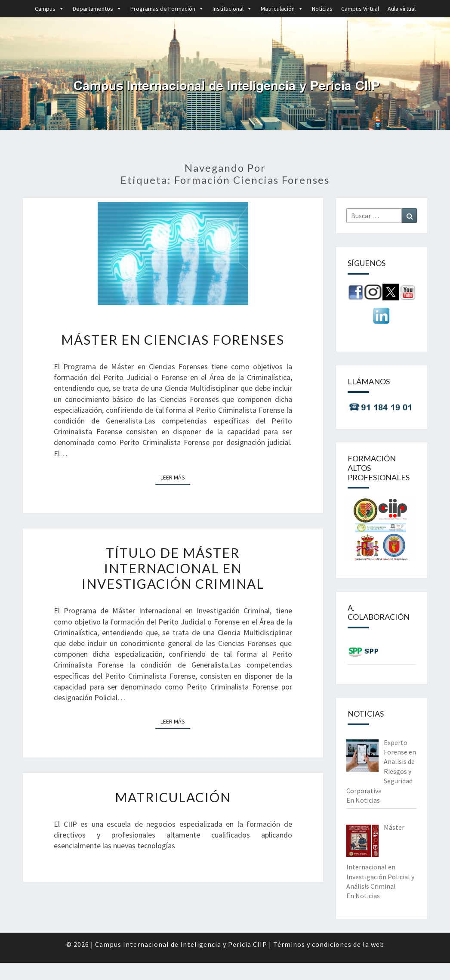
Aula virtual (402, 9)
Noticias (322, 9)
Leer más (175, 477)
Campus (49, 9)
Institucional (232, 9)
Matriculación (282, 9)
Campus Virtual (360, 9)
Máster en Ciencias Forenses (173, 340)
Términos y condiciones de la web (329, 944)
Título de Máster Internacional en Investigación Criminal (173, 568)
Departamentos (97, 9)
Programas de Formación (167, 9)
